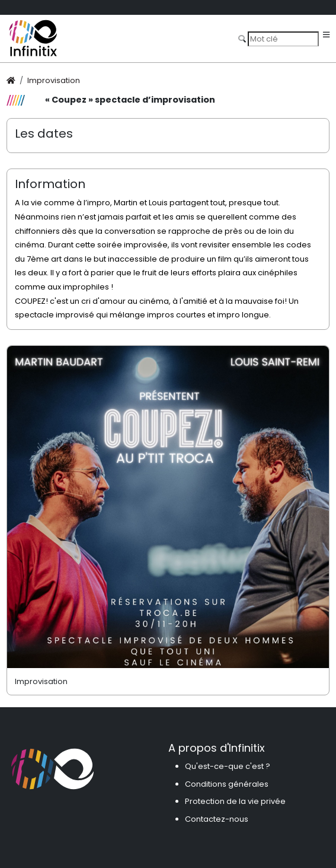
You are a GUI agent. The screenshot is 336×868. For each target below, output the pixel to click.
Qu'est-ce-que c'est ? (228, 766)
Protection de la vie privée (235, 801)
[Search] (283, 39)
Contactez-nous (217, 819)
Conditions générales (227, 784)
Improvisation (54, 80)
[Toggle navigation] (326, 35)
